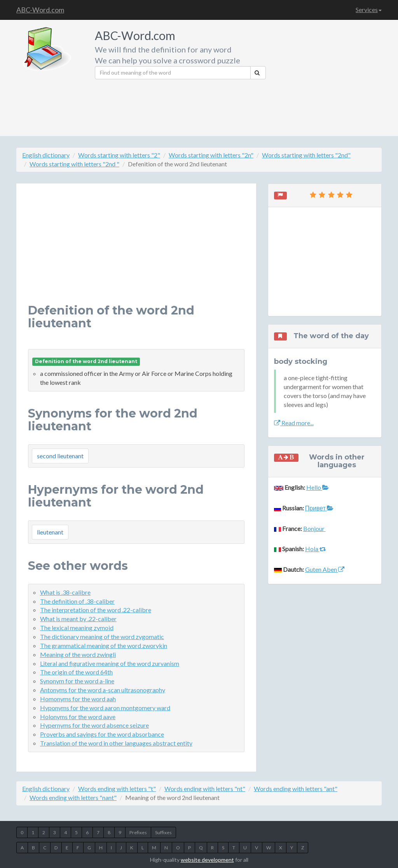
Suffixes (163, 832)
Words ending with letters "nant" (73, 797)
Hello (318, 487)
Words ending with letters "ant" (296, 789)
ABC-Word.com (40, 10)
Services (369, 10)
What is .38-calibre (65, 592)
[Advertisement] (327, 76)
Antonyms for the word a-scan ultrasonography (103, 690)
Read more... (294, 423)
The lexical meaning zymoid (77, 628)
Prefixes (138, 832)
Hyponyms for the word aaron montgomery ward (105, 708)
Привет (319, 508)
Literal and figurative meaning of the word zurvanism (110, 663)
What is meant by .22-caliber (78, 619)
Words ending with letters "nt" (205, 789)
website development (207, 860)
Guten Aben (325, 569)
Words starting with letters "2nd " (74, 164)
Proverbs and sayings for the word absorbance (102, 734)
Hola (316, 549)
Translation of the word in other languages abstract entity (116, 743)
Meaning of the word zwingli (78, 654)
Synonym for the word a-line (77, 681)
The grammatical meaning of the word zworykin (104, 645)
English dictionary (46, 155)
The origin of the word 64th (76, 672)
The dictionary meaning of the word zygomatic (102, 637)
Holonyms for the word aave (78, 717)
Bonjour (314, 528)
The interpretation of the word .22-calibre (96, 610)
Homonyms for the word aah (78, 699)
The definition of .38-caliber (77, 601)
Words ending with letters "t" (117, 789)
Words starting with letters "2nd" (306, 155)
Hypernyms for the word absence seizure (94, 725)
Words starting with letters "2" (119, 155)
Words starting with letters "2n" (211, 155)
